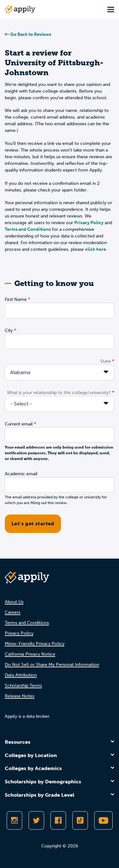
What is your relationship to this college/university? (59, 393)
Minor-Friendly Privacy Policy (35, 644)
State (106, 361)
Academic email (21, 474)
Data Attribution (21, 675)
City (9, 330)
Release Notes (20, 696)
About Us (14, 602)
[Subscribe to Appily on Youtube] (103, 820)
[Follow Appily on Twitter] (36, 820)
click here (96, 249)
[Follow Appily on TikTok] (80, 820)
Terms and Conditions (28, 229)
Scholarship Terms (23, 686)
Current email (19, 424)
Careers (13, 612)
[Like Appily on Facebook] (58, 820)
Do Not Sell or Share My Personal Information (52, 665)
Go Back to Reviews (28, 34)
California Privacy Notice (30, 654)
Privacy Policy (89, 223)
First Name (16, 299)
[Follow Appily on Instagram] (14, 820)
